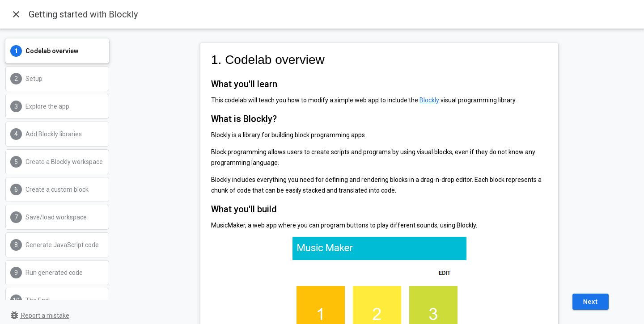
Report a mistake (39, 316)
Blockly (429, 100)
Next (591, 302)
